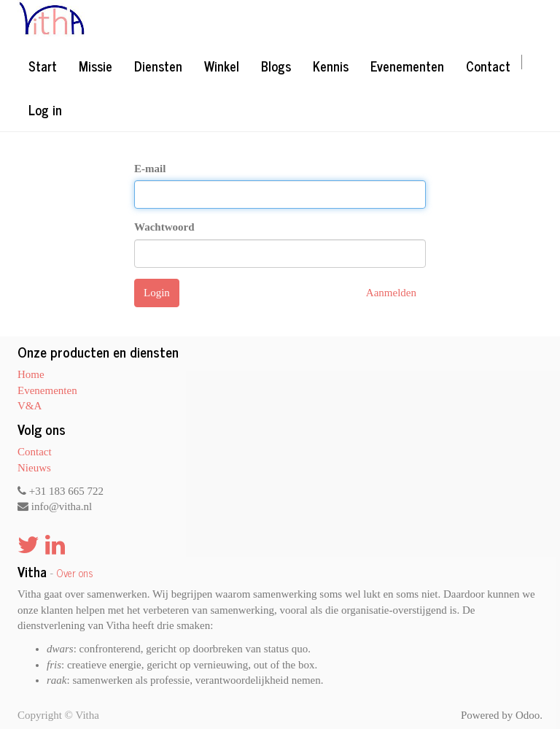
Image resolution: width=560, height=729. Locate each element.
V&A (30, 406)
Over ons (75, 573)
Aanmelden (391, 293)
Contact (35, 452)
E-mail (150, 169)
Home (31, 374)
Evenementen (47, 390)
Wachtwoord (164, 227)
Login (157, 293)
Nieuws (34, 468)
